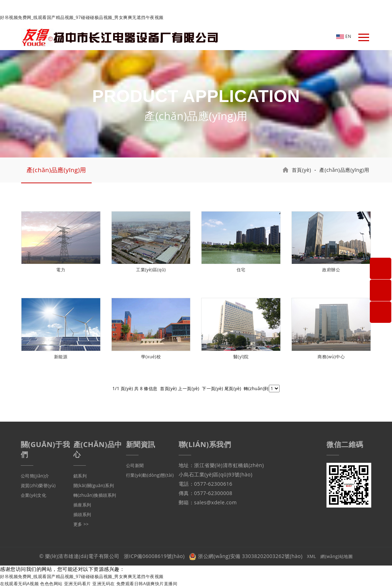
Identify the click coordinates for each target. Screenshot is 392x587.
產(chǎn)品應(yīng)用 (56, 170)
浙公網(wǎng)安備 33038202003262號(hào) (246, 556)
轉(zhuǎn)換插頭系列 (95, 495)
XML (312, 556)
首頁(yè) (301, 170)
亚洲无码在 (104, 584)
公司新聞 (135, 465)
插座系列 (82, 505)
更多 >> (81, 524)
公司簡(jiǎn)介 (35, 476)
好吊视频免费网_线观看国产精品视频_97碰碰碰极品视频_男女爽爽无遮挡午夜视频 (82, 17)
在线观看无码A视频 (19, 584)
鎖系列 (80, 476)
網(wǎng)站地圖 (337, 556)
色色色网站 (51, 584)
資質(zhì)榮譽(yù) (38, 486)
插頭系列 (82, 515)
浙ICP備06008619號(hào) (154, 556)
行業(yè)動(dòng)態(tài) (150, 475)
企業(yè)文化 (34, 495)
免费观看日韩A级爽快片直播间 (147, 584)
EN (344, 36)
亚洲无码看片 (78, 584)
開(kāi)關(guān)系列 (94, 486)
